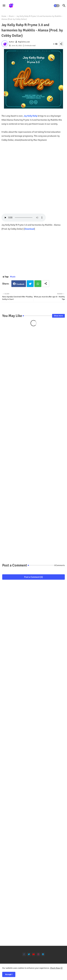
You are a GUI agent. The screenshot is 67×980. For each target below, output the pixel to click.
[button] (57, 6)
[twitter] (29, 954)
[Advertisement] (33, 176)
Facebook (20, 284)
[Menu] (4, 6)
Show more (58, 316)
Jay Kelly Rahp (30, 116)
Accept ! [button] (9, 974)
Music (11, 16)
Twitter (30, 284)
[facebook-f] (24, 954)
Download (29, 229)
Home (4, 16)
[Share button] (46, 284)
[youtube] (34, 954)
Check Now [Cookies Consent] (55, 968)
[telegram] (43, 954)
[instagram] (38, 954)
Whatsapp (38, 284)
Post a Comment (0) (33, 577)
